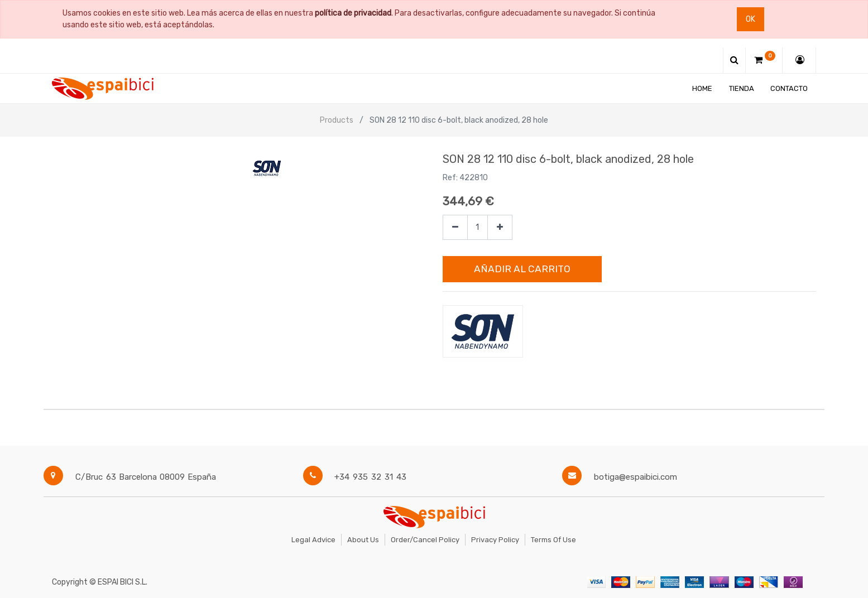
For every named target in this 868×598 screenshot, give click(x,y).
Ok (750, 19)
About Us (363, 540)
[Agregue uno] (500, 227)
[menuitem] (702, 88)
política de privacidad (353, 13)
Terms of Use (553, 540)
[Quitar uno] (455, 227)
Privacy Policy (495, 540)
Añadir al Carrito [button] (522, 269)
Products (337, 120)
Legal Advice (313, 540)
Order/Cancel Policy (425, 540)
